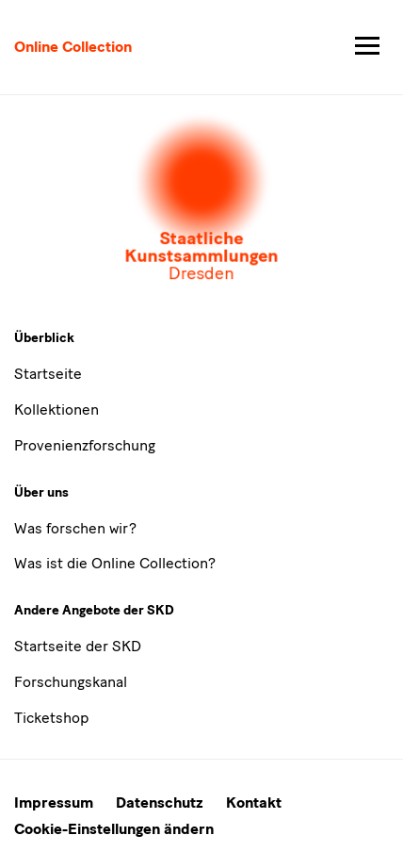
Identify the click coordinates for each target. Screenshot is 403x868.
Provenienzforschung (85, 445)
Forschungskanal (71, 682)
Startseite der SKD (78, 646)
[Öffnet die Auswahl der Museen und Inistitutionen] (201, 199)
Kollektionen (56, 409)
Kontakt (254, 802)
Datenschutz (160, 802)
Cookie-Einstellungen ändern (114, 829)
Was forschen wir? (75, 528)
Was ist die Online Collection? (115, 563)
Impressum (54, 802)
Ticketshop (51, 718)
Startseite (48, 374)
